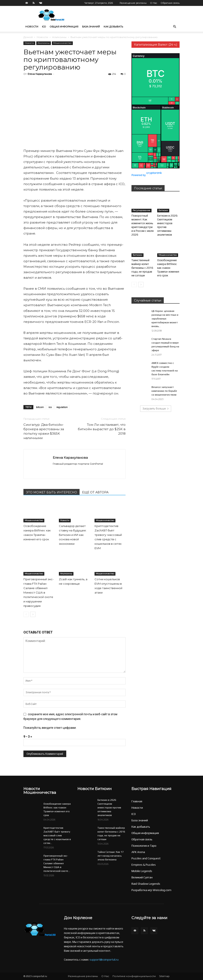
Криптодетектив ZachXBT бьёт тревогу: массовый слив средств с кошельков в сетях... (57, 835)
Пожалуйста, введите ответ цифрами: (50, 728)
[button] (175, 27)
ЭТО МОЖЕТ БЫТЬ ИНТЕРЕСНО (51, 492)
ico (50, 407)
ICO (44, 27)
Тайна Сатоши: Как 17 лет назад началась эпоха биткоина (111, 856)
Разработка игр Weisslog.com (151, 890)
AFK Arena (138, 852)
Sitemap (164, 976)
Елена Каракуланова (40, 74)
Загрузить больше (156, 409)
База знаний (91, 27)
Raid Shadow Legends (146, 884)
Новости (32, 27)
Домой (28, 37)
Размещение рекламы (133, 3)
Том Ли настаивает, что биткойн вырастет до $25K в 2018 (102, 429)
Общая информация (64, 27)
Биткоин (163, 210)
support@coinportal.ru (104, 960)
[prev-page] (26, 614)
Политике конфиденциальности (134, 976)
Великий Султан (142, 877)
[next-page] (33, 614)
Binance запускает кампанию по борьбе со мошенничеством (164, 391)
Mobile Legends (142, 871)
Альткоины (59, 37)
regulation (62, 407)
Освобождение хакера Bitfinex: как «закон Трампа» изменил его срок (168, 268)
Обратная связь (170, 3)
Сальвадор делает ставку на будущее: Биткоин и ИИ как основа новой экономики (73, 535)
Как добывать (113, 27)
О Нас (154, 3)
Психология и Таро (144, 846)
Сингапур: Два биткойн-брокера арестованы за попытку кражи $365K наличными (44, 431)
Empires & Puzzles (144, 865)
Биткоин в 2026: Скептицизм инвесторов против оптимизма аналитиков (109, 808)
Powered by (147, 175)
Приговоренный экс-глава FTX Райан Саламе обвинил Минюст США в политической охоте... (57, 863)
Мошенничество (62, 43)
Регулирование (141, 210)
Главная (137, 801)
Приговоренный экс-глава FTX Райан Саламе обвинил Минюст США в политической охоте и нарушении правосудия (39, 592)
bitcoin (40, 407)
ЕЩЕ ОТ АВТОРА (95, 492)
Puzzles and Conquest (146, 858)
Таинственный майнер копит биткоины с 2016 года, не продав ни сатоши (142, 268)
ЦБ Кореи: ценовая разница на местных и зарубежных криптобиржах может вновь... (165, 319)
